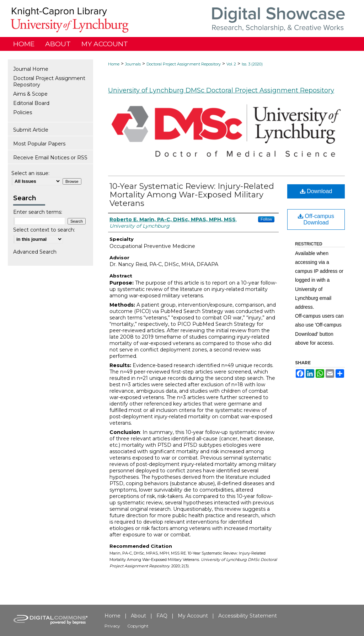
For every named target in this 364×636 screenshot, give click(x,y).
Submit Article (31, 130)
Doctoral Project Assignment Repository (184, 64)
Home (114, 64)
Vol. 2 (231, 64)
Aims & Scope (30, 94)
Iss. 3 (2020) (252, 64)
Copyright (138, 626)
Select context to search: (44, 230)
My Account (193, 616)
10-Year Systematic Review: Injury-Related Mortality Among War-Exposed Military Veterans (192, 195)
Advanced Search (35, 252)
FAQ (162, 616)
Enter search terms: (38, 212)
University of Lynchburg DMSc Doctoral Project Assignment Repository (221, 90)
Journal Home (31, 69)
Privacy (112, 626)
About (138, 616)
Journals (133, 64)
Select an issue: (30, 173)
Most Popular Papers (39, 144)
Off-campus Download (316, 219)
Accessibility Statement (248, 616)
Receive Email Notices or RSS (50, 158)
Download (316, 191)
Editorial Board (31, 103)
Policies (23, 112)
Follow (266, 219)
